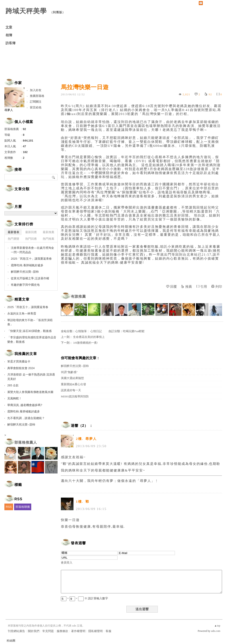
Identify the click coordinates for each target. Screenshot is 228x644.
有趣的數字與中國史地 (25, 285)
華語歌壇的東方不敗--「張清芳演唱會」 (30, 322)
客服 (108, 631)
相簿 (9, 35)
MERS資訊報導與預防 (75, 396)
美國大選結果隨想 (72, 378)
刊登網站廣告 (16, 631)
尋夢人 (9, 110)
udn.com (216, 631)
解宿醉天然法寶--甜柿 (75, 366)
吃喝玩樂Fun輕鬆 (134, 331)
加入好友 (36, 90)
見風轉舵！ (14, 398)
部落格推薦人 (26, 442)
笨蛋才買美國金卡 (19, 361)
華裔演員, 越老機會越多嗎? (25, 405)
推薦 (189, 287)
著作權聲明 (78, 631)
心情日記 (96, 331)
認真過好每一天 (71, 390)
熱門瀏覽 (14, 239)
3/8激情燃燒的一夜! (85, 343)
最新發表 (14, 232)
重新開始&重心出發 (73, 384)
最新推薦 (48, 232)
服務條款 (62, 631)
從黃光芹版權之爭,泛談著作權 (30, 278)
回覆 (174, 287)
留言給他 (36, 107)
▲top (217, 626)
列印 (219, 287)
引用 (204, 287)
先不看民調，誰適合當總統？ (26, 418)
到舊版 (58, 12)
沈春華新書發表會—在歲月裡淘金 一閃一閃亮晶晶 (32, 250)
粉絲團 (11, 641)
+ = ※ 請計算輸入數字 (84, 598)
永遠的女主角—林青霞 (22, 313)
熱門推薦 (48, 239)
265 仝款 (13, 385)
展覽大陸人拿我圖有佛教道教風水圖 (30, 392)
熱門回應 (31, 239)
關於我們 (34, 631)
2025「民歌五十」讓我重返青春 (31, 259)
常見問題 (48, 631)
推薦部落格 (37, 96)
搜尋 (54, 177)
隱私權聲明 (96, 631)
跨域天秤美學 (26, 11)
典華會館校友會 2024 (21, 368)
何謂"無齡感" (69, 372)
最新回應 (31, 232)
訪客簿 (11, 43)
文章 (9, 27)
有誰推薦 (78, 296)
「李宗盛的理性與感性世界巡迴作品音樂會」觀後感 (32, 340)
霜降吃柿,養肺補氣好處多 (27, 265)
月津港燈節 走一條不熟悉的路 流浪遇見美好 (31, 377)
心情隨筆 (81, 331)
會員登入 (67, 563)
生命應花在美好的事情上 (89, 337)
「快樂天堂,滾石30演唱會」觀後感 (29, 331)
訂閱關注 (36, 102)
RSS (9, 507)
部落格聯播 (23, 507)
